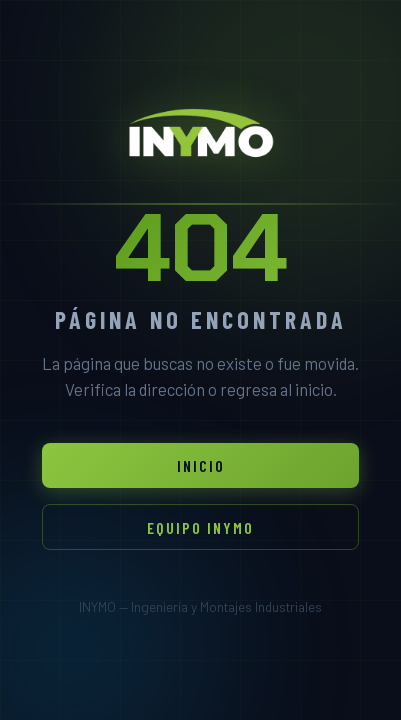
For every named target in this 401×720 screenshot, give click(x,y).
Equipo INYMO (200, 527)
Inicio (201, 465)
